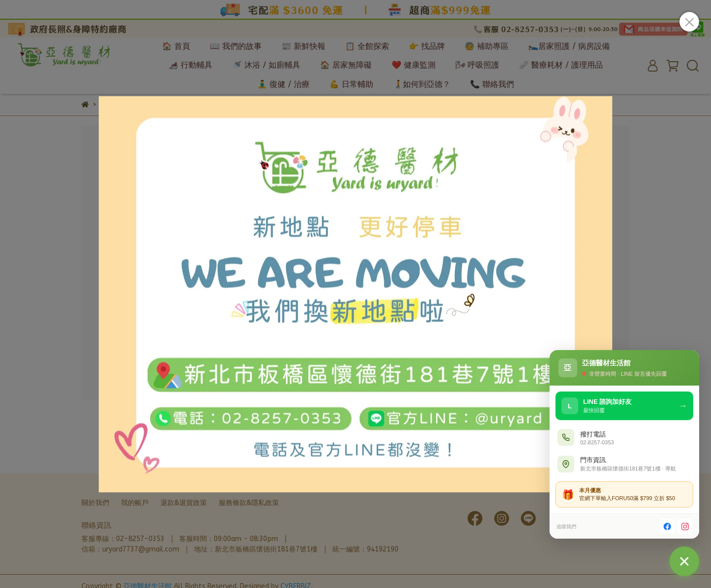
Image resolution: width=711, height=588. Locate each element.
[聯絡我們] (684, 561)
